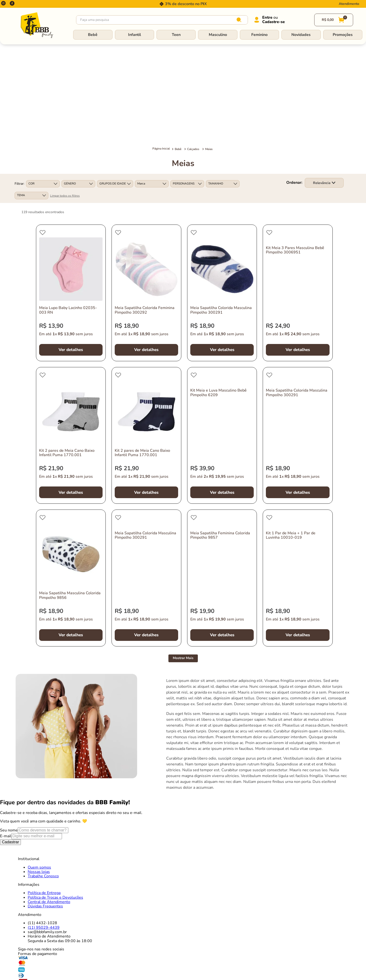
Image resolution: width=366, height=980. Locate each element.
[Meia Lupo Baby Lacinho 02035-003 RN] (71, 193)
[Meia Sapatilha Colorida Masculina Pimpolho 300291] (222, 193)
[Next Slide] (203, 4)
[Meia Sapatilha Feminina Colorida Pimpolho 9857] (222, 478)
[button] (43, 84)
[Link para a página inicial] (161, 49)
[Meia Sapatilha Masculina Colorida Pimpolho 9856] (71, 478)
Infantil (135, 35)
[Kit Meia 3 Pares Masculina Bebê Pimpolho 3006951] (298, 193)
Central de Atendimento (49, 802)
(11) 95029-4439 (44, 827)
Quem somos (39, 767)
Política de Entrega (44, 793)
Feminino (259, 35)
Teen (176, 35)
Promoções (343, 35)
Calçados (193, 49)
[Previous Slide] (163, 4)
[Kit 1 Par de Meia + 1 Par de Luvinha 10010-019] (298, 478)
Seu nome (9, 730)
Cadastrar (10, 742)
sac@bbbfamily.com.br (47, 832)
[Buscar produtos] (240, 20)
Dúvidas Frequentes (45, 806)
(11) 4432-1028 (42, 823)
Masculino (218, 35)
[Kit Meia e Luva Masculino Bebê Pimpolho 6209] (222, 335)
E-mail (6, 736)
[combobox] (162, 20)
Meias (209, 49)
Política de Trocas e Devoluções (55, 797)
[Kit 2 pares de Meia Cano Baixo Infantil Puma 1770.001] (71, 335)
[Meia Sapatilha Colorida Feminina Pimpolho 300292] (146, 193)
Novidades (301, 35)
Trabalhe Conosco (43, 776)
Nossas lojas (39, 771)
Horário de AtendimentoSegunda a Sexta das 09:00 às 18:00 (60, 838)
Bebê (93, 35)
